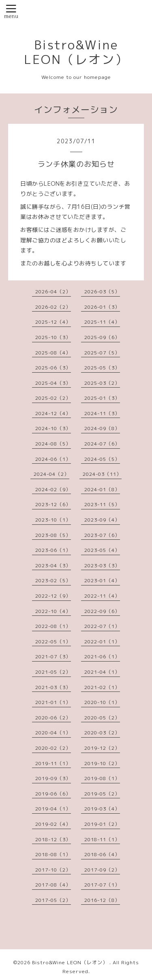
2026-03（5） (102, 292)
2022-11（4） (102, 596)
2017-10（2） (53, 870)
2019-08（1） (102, 778)
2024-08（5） (53, 444)
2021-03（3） (53, 687)
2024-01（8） (102, 489)
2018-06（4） (102, 854)
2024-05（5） (102, 459)
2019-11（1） (53, 763)
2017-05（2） (53, 900)
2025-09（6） (102, 337)
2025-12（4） (53, 322)
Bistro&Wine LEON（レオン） (76, 52)
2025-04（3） (53, 383)
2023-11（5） (102, 504)
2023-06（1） (53, 550)
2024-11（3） (102, 413)
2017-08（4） (53, 885)
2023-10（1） (53, 520)
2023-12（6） (53, 504)
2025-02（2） (53, 398)
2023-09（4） (102, 520)
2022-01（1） (102, 642)
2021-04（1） (102, 672)
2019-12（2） (102, 748)
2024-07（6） (102, 444)
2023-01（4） (102, 580)
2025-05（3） (102, 368)
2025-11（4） (102, 322)
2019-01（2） (102, 824)
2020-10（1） (102, 702)
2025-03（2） (102, 383)
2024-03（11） (102, 474)
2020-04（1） (53, 733)
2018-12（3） (53, 839)
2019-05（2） (102, 794)
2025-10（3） (53, 337)
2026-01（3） (102, 307)
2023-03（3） (102, 565)
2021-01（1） (53, 702)
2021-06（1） (102, 657)
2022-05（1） (53, 642)
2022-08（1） (53, 626)
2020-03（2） (102, 733)
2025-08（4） (53, 353)
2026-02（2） (53, 307)
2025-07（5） (102, 353)
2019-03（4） (102, 809)
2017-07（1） (102, 885)
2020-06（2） (53, 718)
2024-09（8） (102, 428)
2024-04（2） (51, 474)
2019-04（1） (53, 809)
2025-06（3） (53, 368)
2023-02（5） (53, 580)
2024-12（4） (53, 413)
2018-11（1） (102, 839)
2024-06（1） (53, 459)
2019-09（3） (53, 778)
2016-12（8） (102, 900)
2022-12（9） (53, 596)
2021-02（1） (102, 687)
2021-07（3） (53, 657)
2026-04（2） (53, 292)
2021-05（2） (53, 672)
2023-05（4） (102, 550)
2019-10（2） (102, 763)
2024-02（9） (53, 489)
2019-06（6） (53, 794)
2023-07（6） (102, 535)
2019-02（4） (53, 824)
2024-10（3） (53, 428)
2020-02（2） (53, 748)
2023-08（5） (53, 535)
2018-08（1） (53, 854)
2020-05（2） (102, 718)
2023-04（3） (53, 565)
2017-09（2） (102, 870)
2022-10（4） (53, 611)
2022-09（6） (102, 611)
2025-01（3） (102, 398)
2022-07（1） (102, 626)
